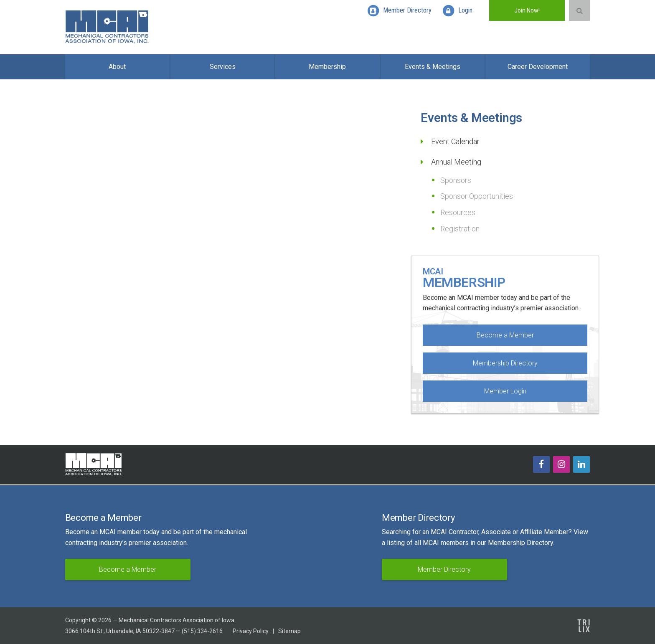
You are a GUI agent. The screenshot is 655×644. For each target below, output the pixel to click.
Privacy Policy (251, 631)
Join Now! (527, 10)
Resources (458, 212)
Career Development (538, 67)
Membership (327, 67)
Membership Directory (505, 363)
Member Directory (444, 569)
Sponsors (456, 180)
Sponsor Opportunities (477, 196)
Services (223, 67)
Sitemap (289, 631)
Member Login (505, 391)
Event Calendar (455, 141)
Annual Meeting (456, 162)
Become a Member (505, 335)
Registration (460, 229)
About (117, 67)
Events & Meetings (433, 67)
